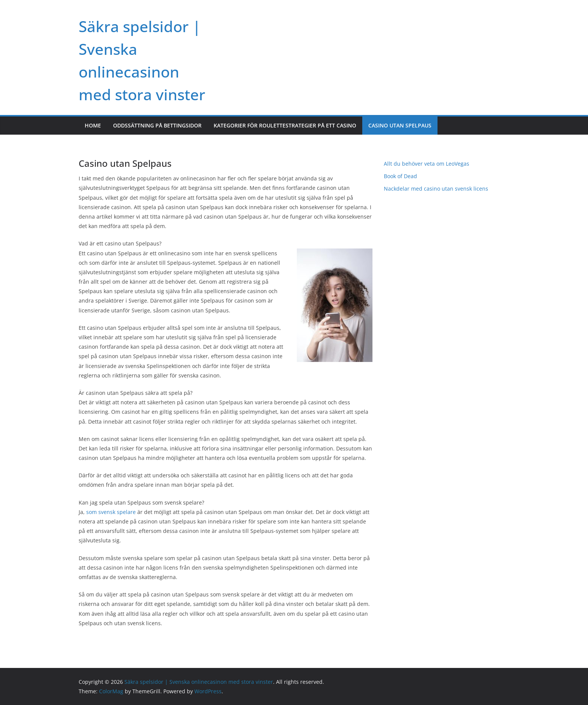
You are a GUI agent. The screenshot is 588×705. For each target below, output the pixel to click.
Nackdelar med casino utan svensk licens (437, 189)
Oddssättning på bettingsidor (157, 125)
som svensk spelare (111, 512)
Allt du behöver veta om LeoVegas (427, 164)
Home (93, 125)
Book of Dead (401, 176)
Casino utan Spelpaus (400, 125)
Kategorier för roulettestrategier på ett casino (285, 125)
